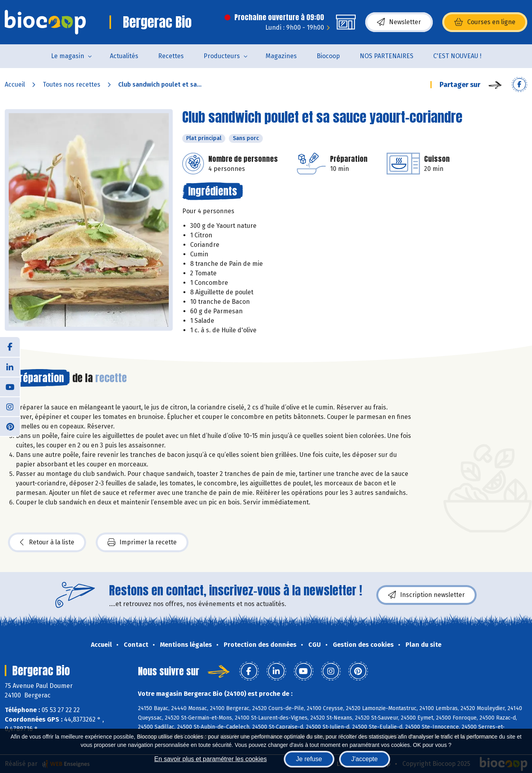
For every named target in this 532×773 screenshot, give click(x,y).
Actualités (124, 56)
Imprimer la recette (142, 542)
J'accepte (365, 759)
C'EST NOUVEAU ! (457, 56)
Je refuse (309, 759)
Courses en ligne (485, 22)
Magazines (281, 56)
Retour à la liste (47, 542)
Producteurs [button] (222, 56)
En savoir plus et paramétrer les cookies (210, 759)
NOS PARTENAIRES (387, 56)
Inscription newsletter (426, 595)
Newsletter (399, 22)
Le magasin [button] (68, 56)
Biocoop (328, 56)
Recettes (171, 56)
